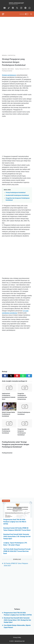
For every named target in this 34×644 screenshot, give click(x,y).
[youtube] (5, 8)
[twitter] (17, 8)
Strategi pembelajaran (9, 75)
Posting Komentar (7, 71)
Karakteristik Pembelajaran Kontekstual (17, 195)
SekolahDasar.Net (20, 641)
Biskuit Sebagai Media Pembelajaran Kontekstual (8, 414)
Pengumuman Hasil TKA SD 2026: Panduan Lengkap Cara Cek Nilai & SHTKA (15, 522)
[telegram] (25, 8)
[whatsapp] (30, 8)
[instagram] (21, 8)
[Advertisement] (17, 36)
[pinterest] (17, 376)
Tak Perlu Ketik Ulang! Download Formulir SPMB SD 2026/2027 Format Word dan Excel (17, 551)
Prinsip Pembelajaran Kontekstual (16, 193)
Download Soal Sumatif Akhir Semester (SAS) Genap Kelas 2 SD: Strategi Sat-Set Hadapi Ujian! (17, 536)
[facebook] (13, 8)
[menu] (4, 14)
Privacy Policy (17, 637)
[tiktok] (9, 8)
